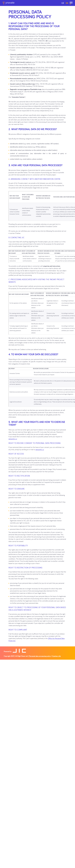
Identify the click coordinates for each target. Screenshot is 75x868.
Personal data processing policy (40, 656)
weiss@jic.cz (13, 439)
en (67, 3)
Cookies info (57, 656)
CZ (63, 3)
